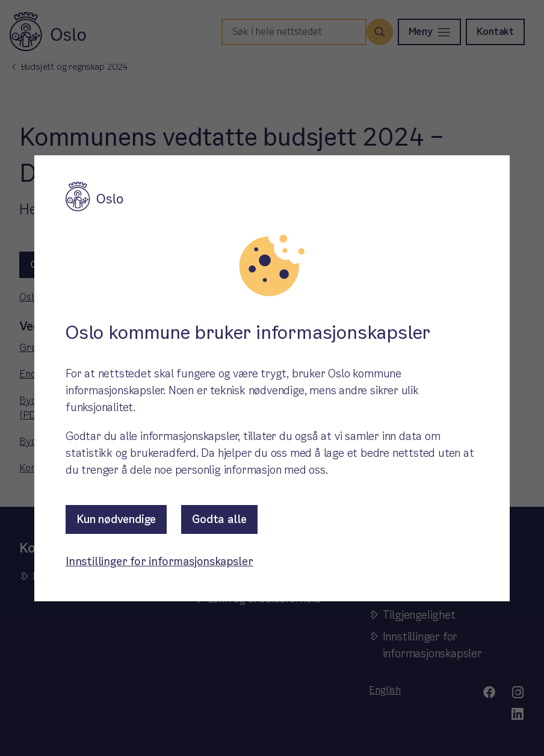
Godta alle (219, 519)
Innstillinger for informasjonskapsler (159, 561)
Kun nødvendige (116, 519)
